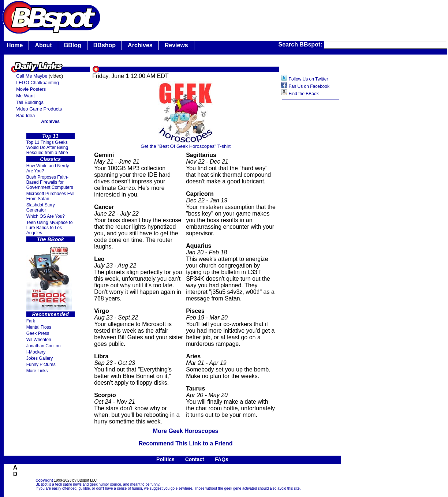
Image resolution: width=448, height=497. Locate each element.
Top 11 (50, 136)
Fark (31, 321)
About (43, 45)
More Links (37, 371)
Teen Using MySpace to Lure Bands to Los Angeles (50, 228)
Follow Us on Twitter (309, 79)
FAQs (222, 459)
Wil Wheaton (39, 340)
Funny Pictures (41, 365)
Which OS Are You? (46, 216)
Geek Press (38, 333)
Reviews (176, 45)
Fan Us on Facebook (309, 86)
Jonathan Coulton (44, 346)
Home (15, 45)
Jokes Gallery (40, 358)
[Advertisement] (311, 219)
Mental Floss (39, 327)
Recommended (50, 314)
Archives (140, 45)
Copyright (44, 480)
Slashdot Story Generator (41, 208)
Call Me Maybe (32, 76)
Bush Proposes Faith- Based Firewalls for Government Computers (50, 182)
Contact (195, 459)
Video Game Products (39, 109)
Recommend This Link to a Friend (186, 443)
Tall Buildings (30, 102)
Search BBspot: (301, 44)
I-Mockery (36, 352)
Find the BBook (304, 94)
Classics (50, 159)
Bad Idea (25, 115)
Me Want (25, 96)
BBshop (104, 45)
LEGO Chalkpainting (38, 83)
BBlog (73, 45)
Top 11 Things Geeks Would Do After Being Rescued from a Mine (47, 147)
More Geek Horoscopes (186, 431)
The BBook (51, 239)
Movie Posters (31, 89)
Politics (165, 459)
